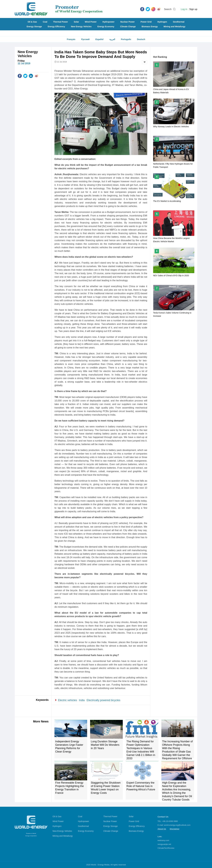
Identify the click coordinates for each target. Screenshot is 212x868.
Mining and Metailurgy (174, 27)
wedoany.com (163, 840)
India (82, 700)
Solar (76, 22)
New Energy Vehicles (81, 27)
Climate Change (128, 27)
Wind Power (91, 22)
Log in (184, 9)
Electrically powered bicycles (103, 700)
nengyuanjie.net (164, 844)
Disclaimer (175, 829)
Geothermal (179, 22)
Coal (45, 22)
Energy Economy (106, 27)
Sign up (193, 9)
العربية (112, 39)
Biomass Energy (150, 27)
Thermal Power (61, 22)
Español (99, 39)
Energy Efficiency (56, 27)
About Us (162, 829)
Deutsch (141, 39)
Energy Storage (34, 27)
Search (168, 9)
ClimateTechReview (166, 848)
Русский (85, 39)
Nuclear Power (128, 22)
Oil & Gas (32, 22)
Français (71, 39)
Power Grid (146, 22)
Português (126, 39)
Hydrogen (162, 22)
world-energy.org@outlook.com (177, 825)
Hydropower (109, 22)
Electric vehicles (68, 700)
